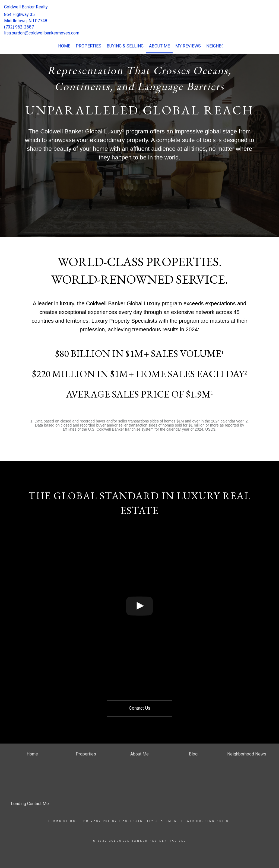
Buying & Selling (125, 46)
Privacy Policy (100, 821)
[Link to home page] (139, 12)
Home (64, 46)
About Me (159, 46)
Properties (88, 46)
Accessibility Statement (151, 821)
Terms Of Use (63, 821)
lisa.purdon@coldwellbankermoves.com (42, 33)
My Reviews (188, 46)
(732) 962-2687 (19, 27)
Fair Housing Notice (208, 821)
